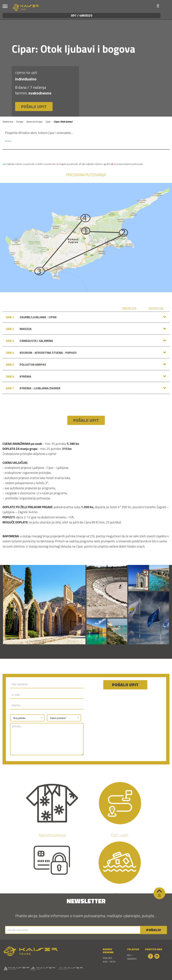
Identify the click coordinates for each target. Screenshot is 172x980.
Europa (20, 122)
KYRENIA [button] (19, 377)
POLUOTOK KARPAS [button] (26, 365)
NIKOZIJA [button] (19, 329)
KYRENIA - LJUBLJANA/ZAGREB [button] (33, 388)
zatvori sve (156, 308)
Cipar (48, 122)
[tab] (86, 317)
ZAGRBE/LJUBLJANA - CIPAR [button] (31, 317)
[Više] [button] (8, 141)
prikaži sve (129, 308)
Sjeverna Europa (34, 122)
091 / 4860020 (82, 15)
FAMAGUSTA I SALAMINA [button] (29, 341)
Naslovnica (8, 122)
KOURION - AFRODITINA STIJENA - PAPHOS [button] (41, 353)
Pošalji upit (34, 107)
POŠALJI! (154, 930)
